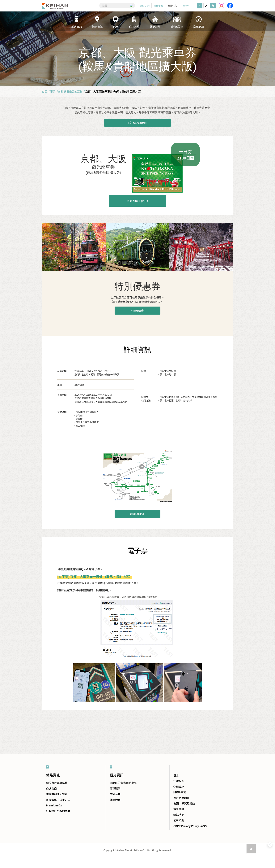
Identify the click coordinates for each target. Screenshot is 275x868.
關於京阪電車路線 (57, 783)
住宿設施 (179, 781)
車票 (53, 91)
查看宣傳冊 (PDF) (137, 201)
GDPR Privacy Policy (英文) (190, 826)
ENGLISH (145, 5)
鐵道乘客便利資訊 (57, 794)
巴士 (176, 775)
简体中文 (158, 5)
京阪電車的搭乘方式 (58, 800)
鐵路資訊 (53, 775)
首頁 (45, 91)
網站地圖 (179, 815)
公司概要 (179, 820)
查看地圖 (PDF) (137, 514)
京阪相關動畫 (181, 798)
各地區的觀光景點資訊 (123, 783)
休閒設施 (179, 787)
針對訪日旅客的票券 (70, 91)
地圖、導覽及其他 (184, 803)
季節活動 (115, 794)
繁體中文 (172, 5)
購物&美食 (180, 792)
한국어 (186, 5)
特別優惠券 (138, 310)
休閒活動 (115, 800)
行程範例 (115, 788)
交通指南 (51, 788)
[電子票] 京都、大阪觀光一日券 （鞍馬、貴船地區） (95, 576)
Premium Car (54, 805)
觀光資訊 (116, 775)
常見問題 (179, 809)
